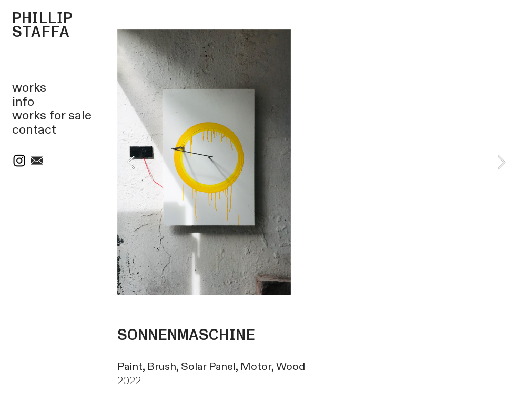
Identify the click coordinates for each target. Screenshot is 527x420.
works (29, 88)
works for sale (52, 116)
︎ (37, 162)
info (23, 102)
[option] (316, 162)
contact (34, 130)
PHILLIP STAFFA (42, 25)
